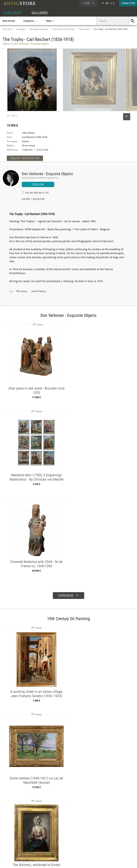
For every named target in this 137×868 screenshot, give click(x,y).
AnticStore (7, 29)
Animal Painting (38, 291)
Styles (33, 838)
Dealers (62, 834)
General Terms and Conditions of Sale (76, 862)
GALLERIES (40, 13)
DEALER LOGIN (14, 838)
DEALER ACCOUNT (12, 830)
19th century (84, 29)
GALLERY (26, 199)
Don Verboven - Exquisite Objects (47, 174)
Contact (104, 839)
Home (103, 836)
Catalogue (21, 29)
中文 (113, 3)
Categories (36, 834)
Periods (34, 842)
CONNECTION (128, 3)
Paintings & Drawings (39, 29)
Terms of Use (51, 862)
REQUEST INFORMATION (25, 158)
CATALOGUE (12, 13)
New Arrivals (9, 21)
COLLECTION (39, 199)
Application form (13, 846)
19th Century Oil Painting (63, 29)
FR (103, 3)
